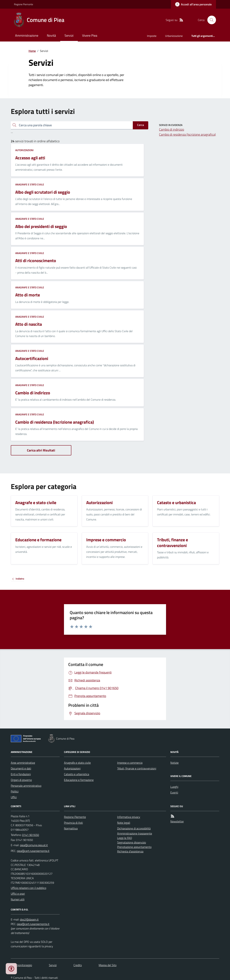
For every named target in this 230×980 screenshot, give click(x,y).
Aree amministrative (23, 763)
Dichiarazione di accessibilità (134, 828)
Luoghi (174, 787)
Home (32, 51)
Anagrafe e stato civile (30, 184)
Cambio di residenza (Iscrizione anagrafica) (187, 134)
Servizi (69, 35)
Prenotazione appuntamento (134, 847)
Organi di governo (21, 780)
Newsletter (177, 821)
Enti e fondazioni (21, 774)
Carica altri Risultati (41, 450)
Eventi (174, 792)
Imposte (152, 36)
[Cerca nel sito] (210, 20)
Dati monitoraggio (21, 965)
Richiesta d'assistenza (130, 851)
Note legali (124, 823)
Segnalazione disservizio (132, 842)
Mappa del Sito (108, 965)
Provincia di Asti (73, 823)
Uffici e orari (18, 894)
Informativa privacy (129, 817)
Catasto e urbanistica (77, 774)
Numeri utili (18, 899)
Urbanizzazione (174, 36)
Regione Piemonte (24, 4)
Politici (15, 791)
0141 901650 (31, 835)
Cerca (141, 125)
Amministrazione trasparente (135, 833)
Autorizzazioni (24, 150)
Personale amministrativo (26, 786)
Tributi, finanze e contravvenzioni (137, 768)
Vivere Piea (90, 35)
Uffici (14, 797)
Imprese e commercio (130, 763)
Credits (78, 965)
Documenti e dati (21, 768)
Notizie (174, 763)
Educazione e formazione (79, 780)
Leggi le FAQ (125, 838)
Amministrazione (27, 35)
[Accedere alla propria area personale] (193, 4)
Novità (51, 35)
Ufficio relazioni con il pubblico (28, 888)
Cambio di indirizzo (172, 129)
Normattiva (71, 828)
